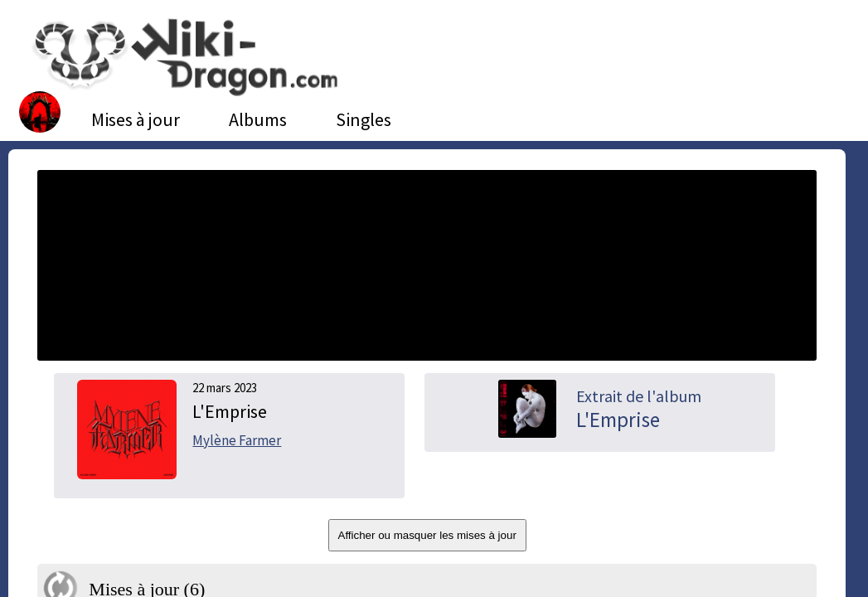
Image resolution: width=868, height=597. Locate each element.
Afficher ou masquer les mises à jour (427, 535)
